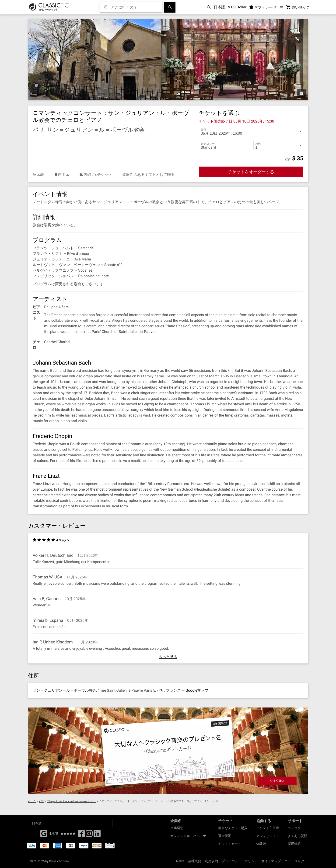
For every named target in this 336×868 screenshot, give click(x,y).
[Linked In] (97, 835)
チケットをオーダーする (251, 172)
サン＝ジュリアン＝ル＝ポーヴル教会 (64, 690)
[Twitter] (89, 835)
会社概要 (195, 861)
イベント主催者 (268, 828)
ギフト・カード (230, 844)
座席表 (38, 175)
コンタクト (296, 828)
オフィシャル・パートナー (190, 836)
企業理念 (177, 828)
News (180, 861)
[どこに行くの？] (135, 6)
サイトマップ (271, 861)
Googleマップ (197, 690)
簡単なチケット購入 (233, 828)
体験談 (261, 844)
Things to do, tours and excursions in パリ (72, 801)
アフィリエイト (268, 836)
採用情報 (294, 844)
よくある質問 (297, 836)
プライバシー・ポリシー (240, 861)
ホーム (32, 801)
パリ (161, 690)
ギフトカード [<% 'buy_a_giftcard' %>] (263, 7)
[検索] (170, 7)
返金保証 (225, 836)
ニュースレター (296, 861)
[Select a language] (70, 823)
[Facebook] (44, 833)
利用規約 (211, 861)
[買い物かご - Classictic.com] (298, 7)
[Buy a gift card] (168, 751)
